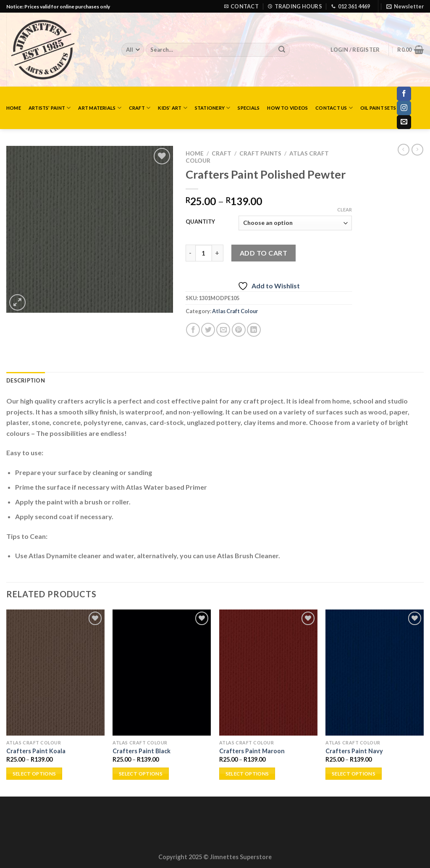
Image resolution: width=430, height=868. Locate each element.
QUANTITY (200, 222)
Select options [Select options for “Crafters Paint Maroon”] (247, 774)
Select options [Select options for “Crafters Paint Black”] (141, 774)
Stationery (213, 108)
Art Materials (100, 108)
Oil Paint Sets (378, 108)
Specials (249, 108)
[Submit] (282, 50)
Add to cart (264, 253)
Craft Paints (260, 153)
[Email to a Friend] (223, 330)
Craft (140, 108)
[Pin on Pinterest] (239, 330)
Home (14, 108)
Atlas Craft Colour (235, 311)
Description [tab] (26, 380)
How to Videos (287, 108)
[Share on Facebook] (193, 330)
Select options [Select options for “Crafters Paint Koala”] (34, 774)
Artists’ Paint (50, 108)
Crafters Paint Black (142, 751)
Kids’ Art (172, 108)
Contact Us (334, 108)
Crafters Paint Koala (36, 751)
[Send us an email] (404, 122)
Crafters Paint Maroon (252, 751)
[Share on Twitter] (208, 330)
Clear (345, 210)
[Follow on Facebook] (404, 94)
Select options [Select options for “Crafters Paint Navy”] (354, 774)
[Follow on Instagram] (404, 108)
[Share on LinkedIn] (254, 330)
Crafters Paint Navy (354, 751)
